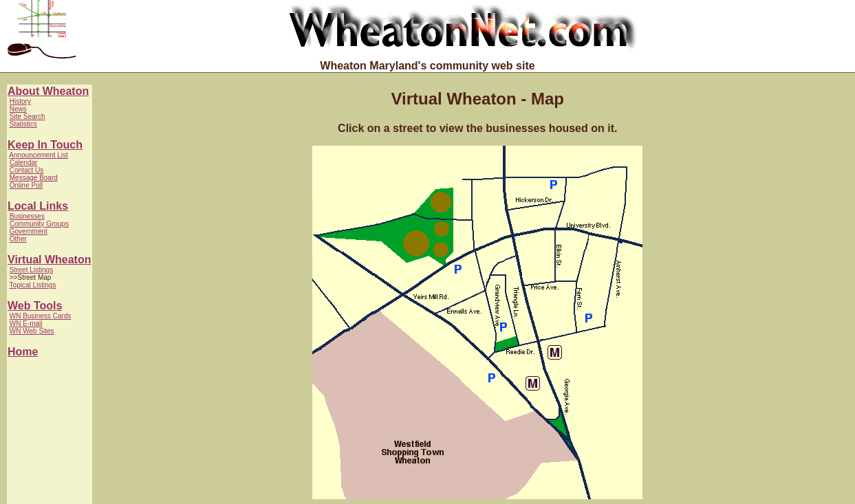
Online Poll (26, 185)
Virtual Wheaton (50, 260)
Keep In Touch (45, 145)
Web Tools (35, 306)
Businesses (27, 216)
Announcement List (39, 155)
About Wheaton (48, 91)
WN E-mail (26, 324)
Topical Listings (33, 285)
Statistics (23, 124)
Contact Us (26, 170)
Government (29, 231)
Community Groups (39, 224)
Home (23, 352)
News (18, 109)
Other (18, 239)
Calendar (24, 163)
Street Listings (31, 270)
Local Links (38, 206)
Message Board (34, 178)
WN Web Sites (32, 331)
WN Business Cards (40, 316)
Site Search (28, 117)
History (20, 101)
